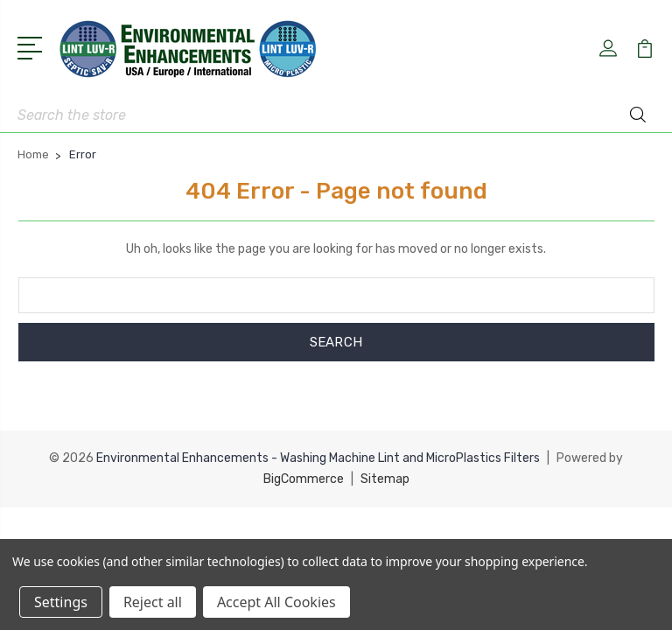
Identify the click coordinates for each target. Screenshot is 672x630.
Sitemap (385, 479)
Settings (61, 602)
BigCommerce (304, 479)
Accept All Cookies (276, 602)
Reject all (153, 602)
